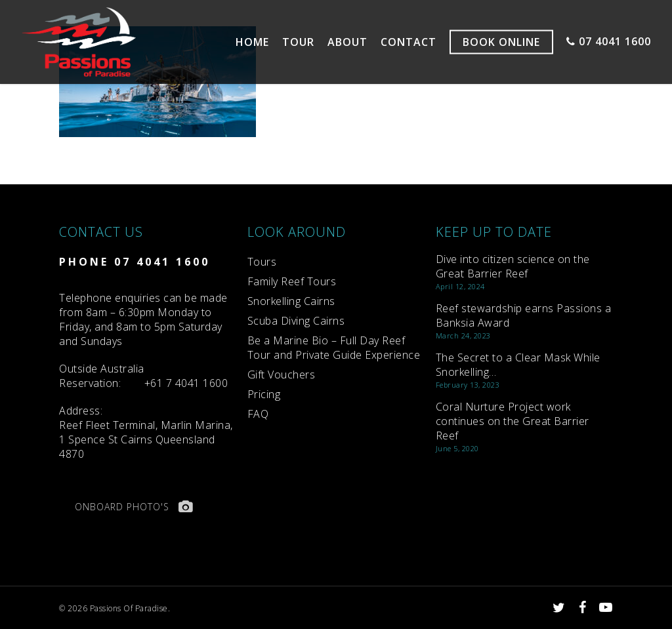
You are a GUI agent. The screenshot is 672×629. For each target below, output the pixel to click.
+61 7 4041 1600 (186, 383)
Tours (262, 262)
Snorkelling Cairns (291, 301)
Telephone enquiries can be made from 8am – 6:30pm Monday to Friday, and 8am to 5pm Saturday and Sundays (143, 319)
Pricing (264, 394)
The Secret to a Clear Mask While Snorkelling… (518, 365)
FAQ (258, 414)
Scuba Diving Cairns (296, 321)
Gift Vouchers (282, 375)
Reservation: (102, 376)
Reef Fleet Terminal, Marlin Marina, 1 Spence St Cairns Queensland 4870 (146, 432)
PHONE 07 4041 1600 (135, 262)
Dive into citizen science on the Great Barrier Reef (513, 266)
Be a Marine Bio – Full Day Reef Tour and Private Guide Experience (334, 348)
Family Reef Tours (292, 281)
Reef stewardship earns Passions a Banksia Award (524, 315)
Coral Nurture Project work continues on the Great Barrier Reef (513, 421)
